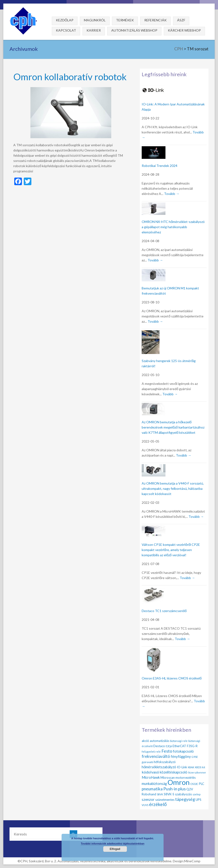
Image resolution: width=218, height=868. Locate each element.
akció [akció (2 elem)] (145, 741)
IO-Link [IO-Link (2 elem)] (182, 767)
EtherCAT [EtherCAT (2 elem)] (179, 746)
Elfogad (115, 849)
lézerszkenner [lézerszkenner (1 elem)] (197, 772)
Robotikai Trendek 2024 (160, 166)
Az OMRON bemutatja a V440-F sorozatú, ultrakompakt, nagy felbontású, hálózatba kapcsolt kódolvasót (173, 488)
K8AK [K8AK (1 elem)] (191, 767)
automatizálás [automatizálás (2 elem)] (160, 741)
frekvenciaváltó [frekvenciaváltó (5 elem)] (156, 756)
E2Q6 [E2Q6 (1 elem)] (169, 746)
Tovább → (172, 194)
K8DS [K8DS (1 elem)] (198, 767)
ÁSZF (181, 20)
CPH (179, 49)
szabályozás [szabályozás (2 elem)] (183, 794)
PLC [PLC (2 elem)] (202, 784)
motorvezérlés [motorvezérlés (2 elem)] (186, 778)
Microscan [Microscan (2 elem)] (168, 778)
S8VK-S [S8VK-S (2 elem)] (169, 794)
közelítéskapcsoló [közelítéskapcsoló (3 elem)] (174, 772)
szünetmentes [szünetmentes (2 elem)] (165, 800)
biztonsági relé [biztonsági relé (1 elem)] (179, 741)
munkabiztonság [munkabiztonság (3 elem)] (154, 783)
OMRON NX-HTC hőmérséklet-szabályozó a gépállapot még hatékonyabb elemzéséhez (173, 227)
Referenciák (155, 20)
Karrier (94, 30)
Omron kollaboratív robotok (70, 77)
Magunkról (95, 20)
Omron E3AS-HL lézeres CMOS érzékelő (172, 678)
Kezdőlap (65, 20)
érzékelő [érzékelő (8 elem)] (158, 804)
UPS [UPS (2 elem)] (199, 800)
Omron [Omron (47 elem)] (179, 782)
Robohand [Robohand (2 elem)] (149, 794)
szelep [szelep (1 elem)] (196, 794)
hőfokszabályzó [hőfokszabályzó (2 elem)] (165, 762)
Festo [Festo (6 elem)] (167, 751)
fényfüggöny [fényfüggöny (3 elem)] (181, 756)
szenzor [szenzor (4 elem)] (148, 799)
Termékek (125, 20)
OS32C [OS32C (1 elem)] (194, 784)
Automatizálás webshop (134, 30)
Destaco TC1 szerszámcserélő (164, 611)
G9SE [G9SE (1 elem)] (195, 757)
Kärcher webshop (184, 30)
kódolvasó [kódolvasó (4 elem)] (150, 772)
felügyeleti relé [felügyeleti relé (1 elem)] (151, 752)
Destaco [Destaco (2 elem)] (159, 746)
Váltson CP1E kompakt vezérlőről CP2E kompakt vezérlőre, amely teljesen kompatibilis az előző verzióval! (171, 550)
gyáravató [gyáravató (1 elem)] (147, 762)
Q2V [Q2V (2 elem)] (190, 789)
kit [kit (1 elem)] (204, 767)
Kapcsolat (66, 30)
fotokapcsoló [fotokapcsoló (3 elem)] (183, 751)
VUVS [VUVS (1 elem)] (145, 805)
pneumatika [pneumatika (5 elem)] (152, 789)
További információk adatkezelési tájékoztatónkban (113, 844)
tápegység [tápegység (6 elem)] (185, 799)
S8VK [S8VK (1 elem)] (160, 794)
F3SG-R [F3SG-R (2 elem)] (192, 746)
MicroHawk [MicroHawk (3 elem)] (151, 777)
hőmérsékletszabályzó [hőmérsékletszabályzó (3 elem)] (159, 767)
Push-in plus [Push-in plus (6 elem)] (174, 789)
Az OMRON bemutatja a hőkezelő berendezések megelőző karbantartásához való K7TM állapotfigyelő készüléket (173, 427)
